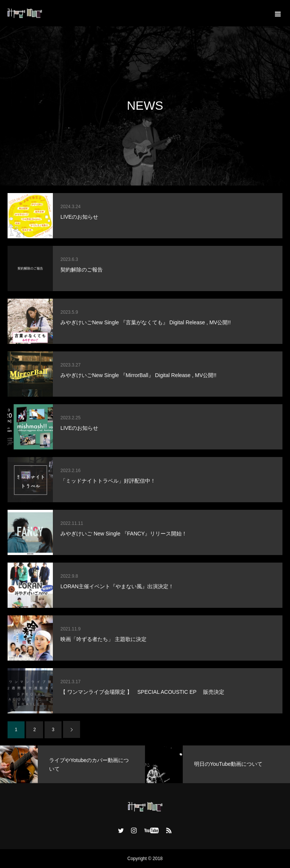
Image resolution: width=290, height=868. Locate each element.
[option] (72, 764)
